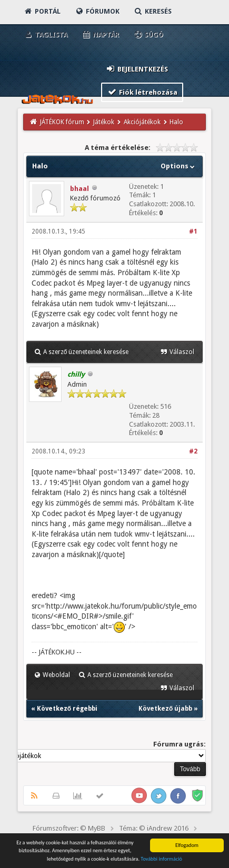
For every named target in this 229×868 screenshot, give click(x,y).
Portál (42, 11)
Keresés (153, 11)
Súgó (148, 34)
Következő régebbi (67, 709)
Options (179, 166)
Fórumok (97, 11)
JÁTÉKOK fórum (62, 122)
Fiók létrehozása (142, 92)
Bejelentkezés (137, 69)
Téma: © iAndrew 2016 (154, 828)
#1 (193, 231)
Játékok (104, 122)
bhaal (79, 189)
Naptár (100, 34)
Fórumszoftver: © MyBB (69, 828)
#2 (193, 451)
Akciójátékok (142, 122)
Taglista (46, 34)
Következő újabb (165, 709)
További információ (161, 859)
